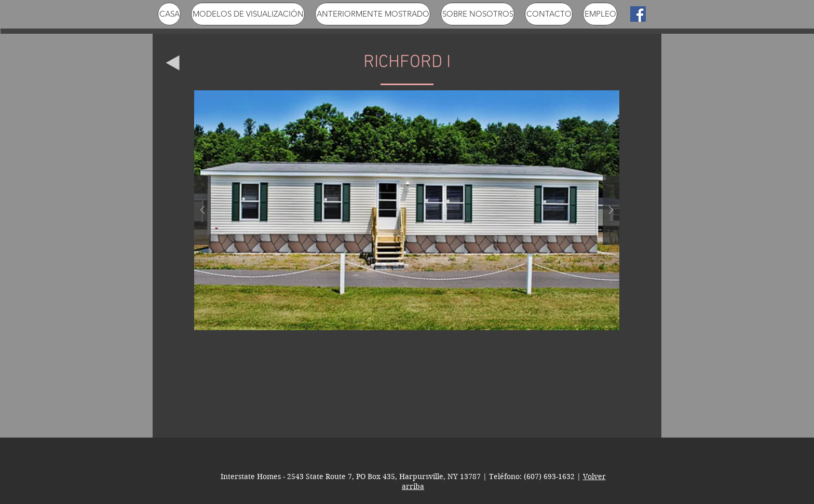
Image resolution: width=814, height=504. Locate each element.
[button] (407, 210)
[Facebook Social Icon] (638, 14)
